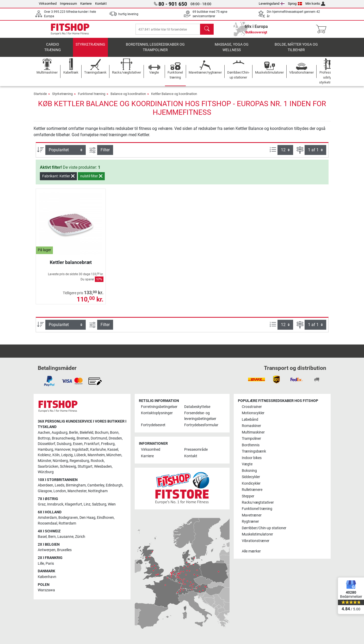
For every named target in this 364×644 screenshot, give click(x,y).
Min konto (315, 4)
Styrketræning (90, 48)
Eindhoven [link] (105, 518)
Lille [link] (41, 564)
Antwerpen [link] (47, 550)
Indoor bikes (252, 458)
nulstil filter (91, 180)
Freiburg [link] (108, 444)
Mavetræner (252, 515)
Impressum (68, 4)
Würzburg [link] (46, 472)
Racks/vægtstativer (258, 502)
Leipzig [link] (67, 455)
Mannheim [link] (96, 455)
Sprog (295, 4)
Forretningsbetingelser (159, 407)
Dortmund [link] (99, 438)
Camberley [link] (96, 485)
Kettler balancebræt (71, 266)
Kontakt (101, 4)
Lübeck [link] (80, 455)
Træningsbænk (254, 451)
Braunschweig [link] (63, 438)
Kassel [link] (113, 450)
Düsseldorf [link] (47, 444)
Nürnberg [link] (60, 461)
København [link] (47, 577)
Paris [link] (50, 564)
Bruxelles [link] (64, 550)
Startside (40, 97)
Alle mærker (251, 551)
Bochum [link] (102, 433)
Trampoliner (251, 439)
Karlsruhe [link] (98, 450)
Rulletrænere (252, 490)
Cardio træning (53, 51)
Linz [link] (87, 504)
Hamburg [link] (45, 450)
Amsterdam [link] (47, 518)
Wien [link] (112, 504)
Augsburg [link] (60, 433)
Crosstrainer (252, 407)
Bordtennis (251, 445)
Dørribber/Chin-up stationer (264, 528)
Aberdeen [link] (45, 485)
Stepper (248, 496)
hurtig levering (128, 14)
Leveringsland (272, 4)
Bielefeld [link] (87, 433)
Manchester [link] (77, 491)
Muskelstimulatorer (257, 534)
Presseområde (196, 450)
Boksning (249, 471)
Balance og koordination (128, 97)
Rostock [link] (97, 461)
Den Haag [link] (87, 518)
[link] (49, 381)
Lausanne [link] (65, 537)
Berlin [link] (74, 433)
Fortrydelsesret (153, 425)
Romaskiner (251, 426)
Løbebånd (250, 420)
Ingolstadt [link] (80, 450)
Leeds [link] (60, 485)
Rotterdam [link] (67, 523)
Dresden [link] (115, 438)
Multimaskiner (253, 432)
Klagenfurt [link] (73, 504)
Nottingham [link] (98, 491)
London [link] (60, 491)
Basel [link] (42, 537)
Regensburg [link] (79, 461)
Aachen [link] (44, 433)
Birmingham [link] (76, 485)
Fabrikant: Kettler (58, 180)
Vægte (247, 464)
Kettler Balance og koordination (174, 97)
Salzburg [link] (99, 504)
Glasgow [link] (45, 491)
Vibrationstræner (256, 541)
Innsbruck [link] (55, 504)
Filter (105, 154)
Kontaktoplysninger (157, 413)
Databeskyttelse (197, 407)
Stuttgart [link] (85, 467)
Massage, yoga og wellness (232, 51)
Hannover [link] (63, 450)
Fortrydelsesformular (201, 425)
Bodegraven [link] (68, 518)
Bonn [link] (114, 433)
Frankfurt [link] (92, 444)
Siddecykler (251, 477)
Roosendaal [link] (47, 523)
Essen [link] (78, 444)
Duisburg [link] (64, 444)
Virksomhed (48, 4)
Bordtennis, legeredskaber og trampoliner (155, 51)
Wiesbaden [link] (103, 467)
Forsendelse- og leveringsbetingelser (200, 416)
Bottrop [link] (44, 438)
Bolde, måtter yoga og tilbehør (296, 51)
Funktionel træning (92, 97)
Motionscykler (253, 413)
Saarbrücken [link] (48, 467)
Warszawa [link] (46, 590)
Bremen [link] (83, 438)
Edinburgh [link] (114, 485)
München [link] (114, 455)
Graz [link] (42, 504)
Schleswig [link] (68, 467)
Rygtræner (250, 522)
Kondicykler (251, 483)
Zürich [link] (80, 537)
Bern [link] (52, 537)
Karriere (86, 4)
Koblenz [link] (44, 455)
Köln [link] (56, 455)
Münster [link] (44, 461)
